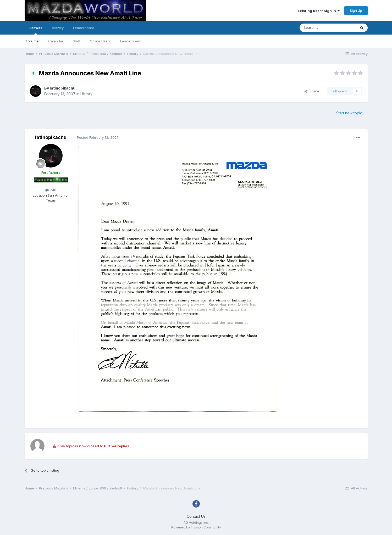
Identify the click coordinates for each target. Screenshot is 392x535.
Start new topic (349, 113)
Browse (36, 30)
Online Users (100, 41)
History (86, 94)
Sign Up (356, 10)
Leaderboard (131, 41)
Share (312, 91)
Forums (32, 41)
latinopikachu (63, 88)
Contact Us (196, 516)
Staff (77, 41)
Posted (98, 137)
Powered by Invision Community (196, 527)
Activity (58, 28)
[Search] (328, 28)
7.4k (51, 190)
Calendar (56, 41)
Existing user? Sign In (319, 11)
